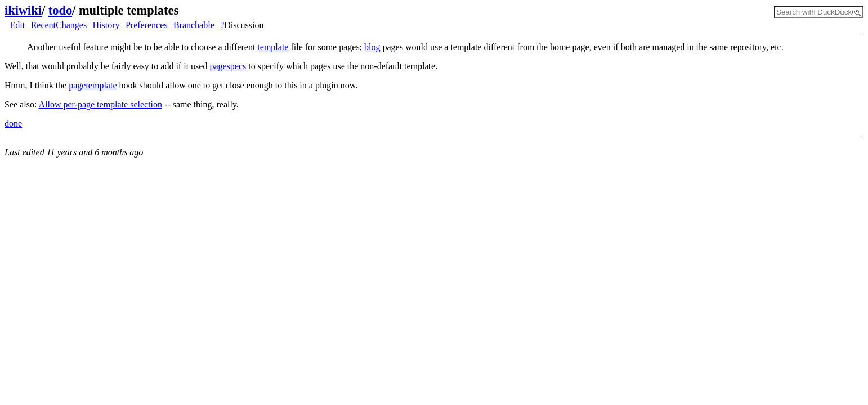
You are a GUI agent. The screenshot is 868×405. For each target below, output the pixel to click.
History (106, 25)
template (273, 47)
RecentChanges (59, 25)
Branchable (194, 25)
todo (60, 10)
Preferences (147, 25)
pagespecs (228, 66)
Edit (18, 25)
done (13, 123)
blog (372, 47)
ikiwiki (23, 10)
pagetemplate (93, 85)
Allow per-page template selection (100, 104)
